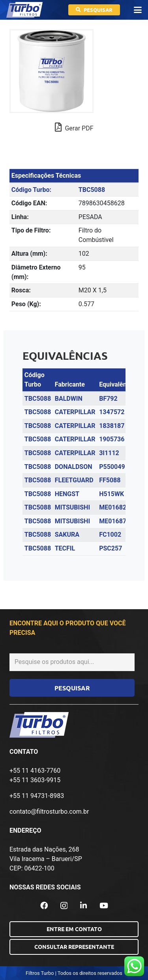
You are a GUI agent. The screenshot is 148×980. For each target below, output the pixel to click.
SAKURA (67, 535)
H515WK (111, 494)
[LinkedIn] (83, 905)
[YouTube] (104, 905)
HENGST (67, 494)
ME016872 (114, 521)
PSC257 (111, 548)
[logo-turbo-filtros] (24, 10)
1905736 (112, 439)
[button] (138, 10)
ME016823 (114, 507)
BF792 (108, 399)
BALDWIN (69, 399)
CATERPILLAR (75, 412)
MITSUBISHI (72, 507)
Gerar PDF (74, 127)
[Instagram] (64, 906)
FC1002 (110, 535)
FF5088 (110, 480)
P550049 (112, 467)
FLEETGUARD (74, 480)
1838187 (112, 426)
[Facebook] (44, 905)
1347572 (112, 412)
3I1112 (109, 453)
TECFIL (65, 548)
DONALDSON (74, 467)
